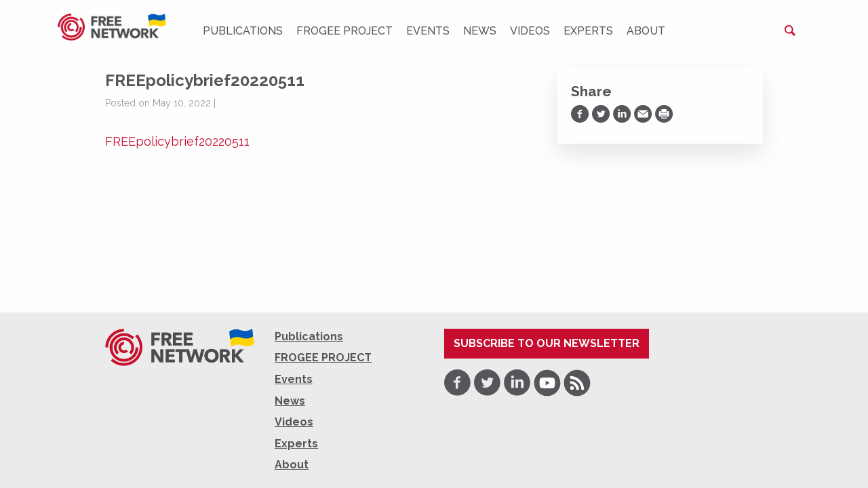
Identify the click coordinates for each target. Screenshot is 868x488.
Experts (588, 31)
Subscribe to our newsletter (547, 343)
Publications (243, 31)
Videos (530, 31)
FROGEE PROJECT (344, 31)
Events (428, 31)
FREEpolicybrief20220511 (177, 141)
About (646, 31)
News (480, 31)
